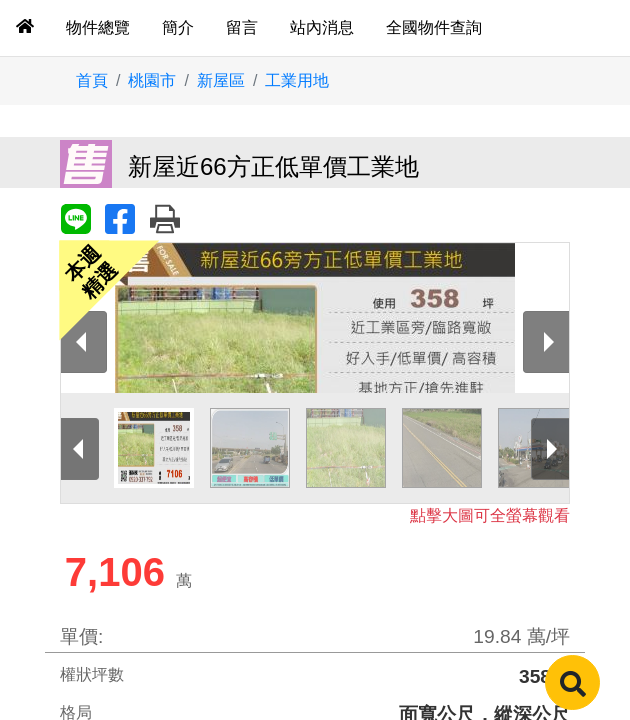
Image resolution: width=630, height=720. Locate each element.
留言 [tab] (242, 27)
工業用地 (297, 80)
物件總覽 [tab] (98, 27)
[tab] (25, 28)
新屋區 (221, 80)
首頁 (92, 80)
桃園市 (152, 80)
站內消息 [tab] (322, 27)
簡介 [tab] (178, 27)
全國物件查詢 (434, 27)
